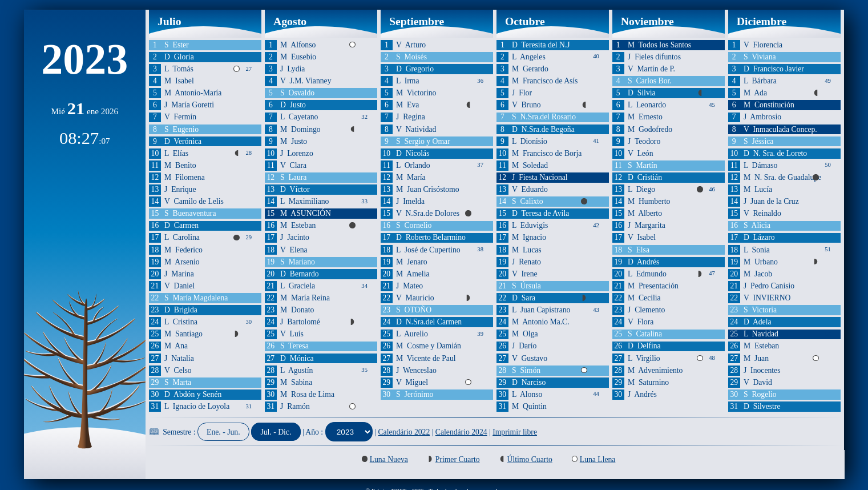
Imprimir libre (515, 432)
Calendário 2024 (461, 432)
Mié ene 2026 (84, 111)
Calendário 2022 (404, 432)
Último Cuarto (530, 459)
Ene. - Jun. (223, 432)
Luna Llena (598, 459)
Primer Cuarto (458, 459)
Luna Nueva (389, 459)
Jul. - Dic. (276, 432)
